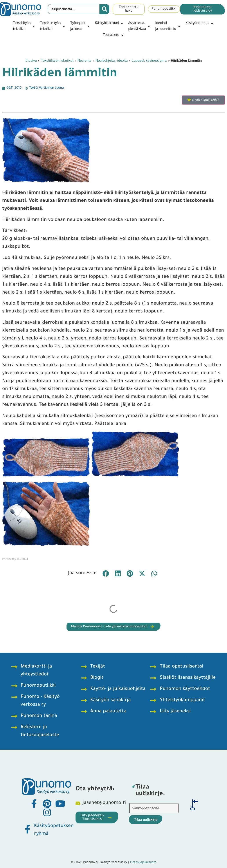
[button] (24, 26)
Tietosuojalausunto (143, 862)
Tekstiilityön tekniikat (57, 60)
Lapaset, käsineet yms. (149, 60)
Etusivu (31, 60)
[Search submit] (104, 9)
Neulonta (85, 60)
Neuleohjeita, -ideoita (112, 60)
